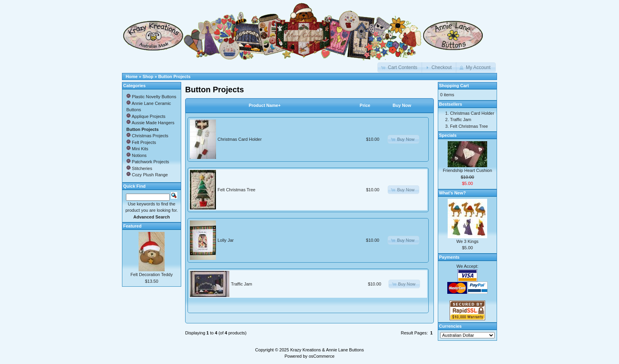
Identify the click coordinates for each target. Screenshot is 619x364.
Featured (132, 226)
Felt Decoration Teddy (152, 274)
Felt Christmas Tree (236, 190)
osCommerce (322, 356)
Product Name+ (265, 105)
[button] (400, 67)
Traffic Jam (242, 284)
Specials (448, 135)
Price (365, 105)
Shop (148, 77)
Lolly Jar (226, 240)
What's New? (452, 193)
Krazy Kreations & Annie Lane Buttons (327, 350)
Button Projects (174, 77)
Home (132, 77)
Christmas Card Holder (240, 139)
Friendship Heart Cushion (468, 170)
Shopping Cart (454, 86)
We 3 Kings (467, 241)
